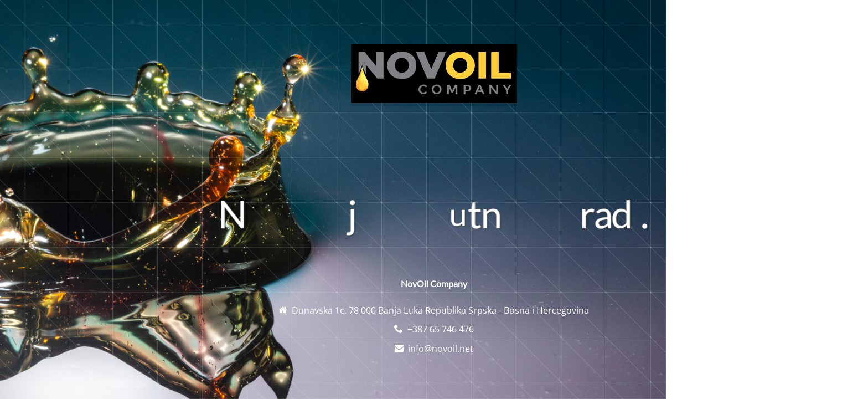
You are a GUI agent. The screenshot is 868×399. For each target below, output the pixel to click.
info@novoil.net (441, 349)
